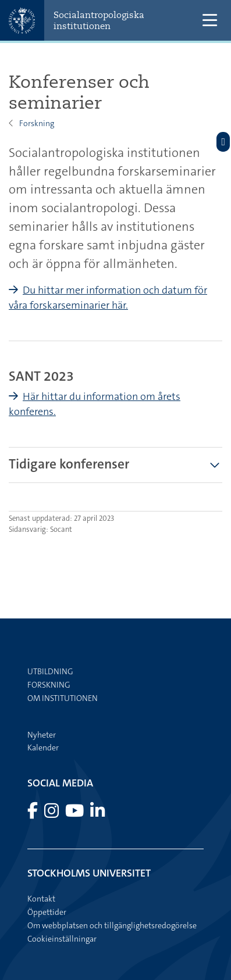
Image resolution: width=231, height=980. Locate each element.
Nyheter (42, 735)
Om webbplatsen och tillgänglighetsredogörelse (112, 925)
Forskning (37, 123)
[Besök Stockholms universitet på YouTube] (75, 814)
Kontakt (41, 899)
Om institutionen (63, 698)
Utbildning (50, 671)
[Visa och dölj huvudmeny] (210, 21)
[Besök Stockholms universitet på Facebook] (33, 814)
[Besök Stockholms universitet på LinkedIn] (97, 814)
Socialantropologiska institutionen (99, 20)
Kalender (43, 747)
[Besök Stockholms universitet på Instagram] (52, 814)
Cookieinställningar (62, 939)
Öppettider (47, 912)
